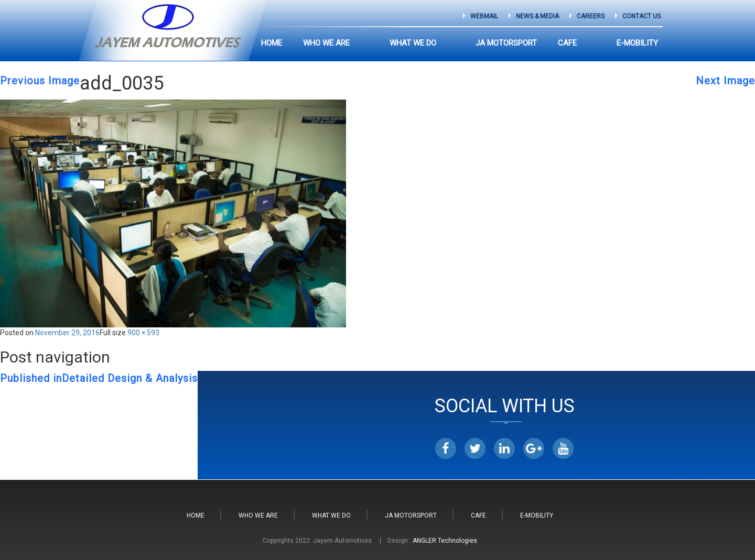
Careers (591, 16)
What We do (450, 43)
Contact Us (641, 16)
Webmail (484, 16)
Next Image (725, 81)
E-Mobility (637, 43)
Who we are (382, 43)
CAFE (586, 43)
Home (328, 43)
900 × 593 (143, 333)
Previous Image (40, 81)
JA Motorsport (525, 43)
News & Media (537, 16)
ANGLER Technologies (445, 541)
